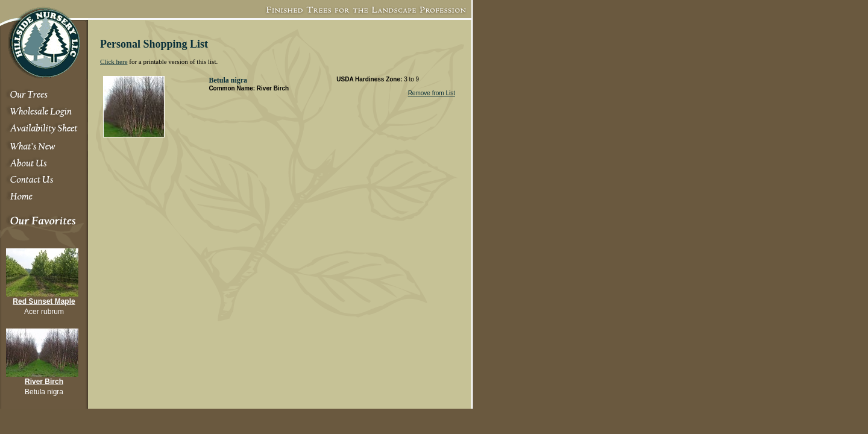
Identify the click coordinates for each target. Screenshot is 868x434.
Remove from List (432, 93)
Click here (114, 61)
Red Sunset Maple (44, 301)
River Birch (44, 382)
